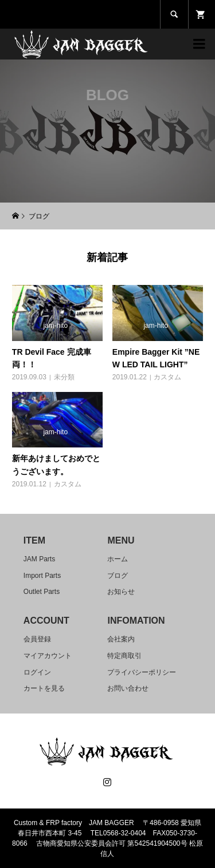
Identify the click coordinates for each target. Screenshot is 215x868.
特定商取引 (124, 656)
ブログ (118, 576)
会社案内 (121, 639)
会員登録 (37, 639)
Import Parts (42, 576)
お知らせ (121, 592)
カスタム (167, 377)
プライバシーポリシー (142, 672)
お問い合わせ (128, 688)
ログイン (37, 672)
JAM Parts (39, 559)
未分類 (64, 377)
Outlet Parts (42, 592)
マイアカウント (48, 656)
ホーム (118, 559)
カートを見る (44, 688)
